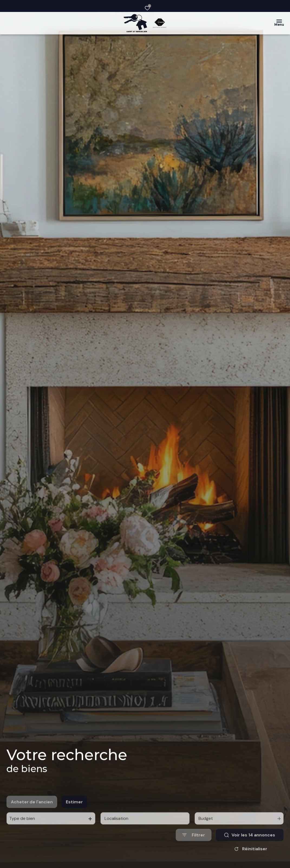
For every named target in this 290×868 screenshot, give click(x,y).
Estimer (74, 817)
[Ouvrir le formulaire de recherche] (194, 850)
